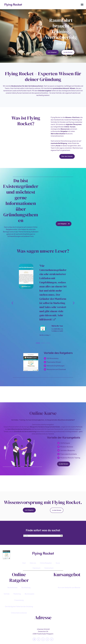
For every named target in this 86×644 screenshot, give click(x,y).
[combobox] (42, 536)
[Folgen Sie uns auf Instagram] (47, 639)
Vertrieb (7, 594)
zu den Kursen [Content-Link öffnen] (68, 52)
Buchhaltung (26, 587)
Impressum (36, 568)
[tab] (38, 343)
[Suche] (62, 536)
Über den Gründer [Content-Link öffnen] (67, 156)
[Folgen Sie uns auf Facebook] (39, 639)
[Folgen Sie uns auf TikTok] (52, 639)
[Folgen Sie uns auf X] (43, 639)
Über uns (33, 563)
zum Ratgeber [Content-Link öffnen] (52, 52)
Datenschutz (49, 568)
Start (24, 563)
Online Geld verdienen (19, 613)
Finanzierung (19, 600)
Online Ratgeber (46, 563)
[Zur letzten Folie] (13, 303)
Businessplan (29, 594)
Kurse (58, 563)
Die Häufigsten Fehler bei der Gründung (19, 606)
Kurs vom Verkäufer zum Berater (69, 587)
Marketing (17, 594)
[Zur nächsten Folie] (73, 303)
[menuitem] (24, 563)
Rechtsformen (13, 587)
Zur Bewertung (45, 335)
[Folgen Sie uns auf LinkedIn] (34, 639)
